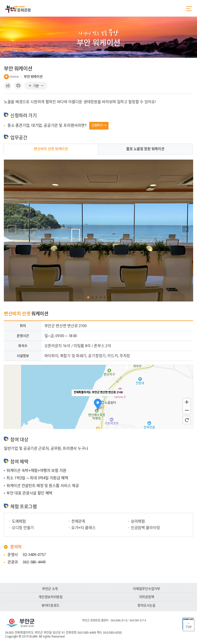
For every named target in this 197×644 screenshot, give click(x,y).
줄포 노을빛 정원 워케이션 (145, 149)
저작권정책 (147, 597)
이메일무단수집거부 (146, 589)
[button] (88, 297)
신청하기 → (99, 125)
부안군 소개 (50, 589)
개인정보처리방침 (51, 597)
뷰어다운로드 (51, 605)
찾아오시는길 (146, 605)
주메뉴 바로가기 (0, 0)
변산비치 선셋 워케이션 (51, 149)
